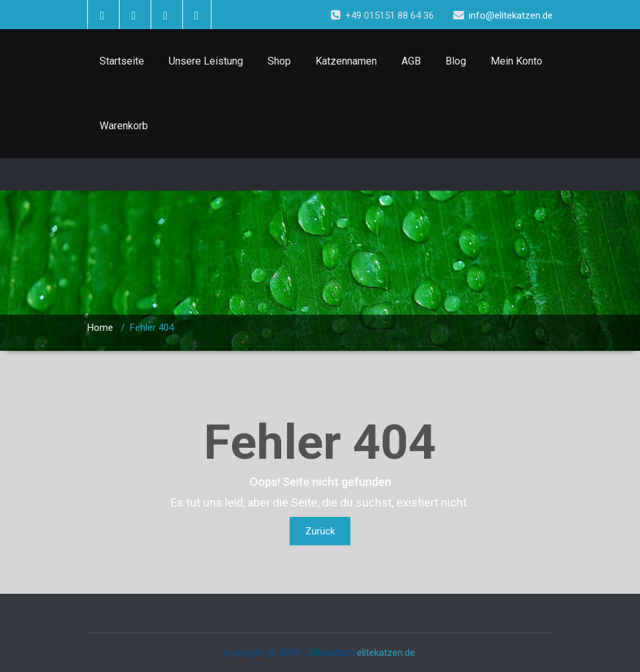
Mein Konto (517, 61)
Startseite (122, 61)
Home (100, 328)
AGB (411, 61)
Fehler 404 (152, 328)
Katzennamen (346, 61)
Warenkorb (124, 126)
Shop (279, 61)
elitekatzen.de (386, 653)
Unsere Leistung (206, 61)
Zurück (320, 531)
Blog (456, 61)
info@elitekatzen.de (511, 16)
